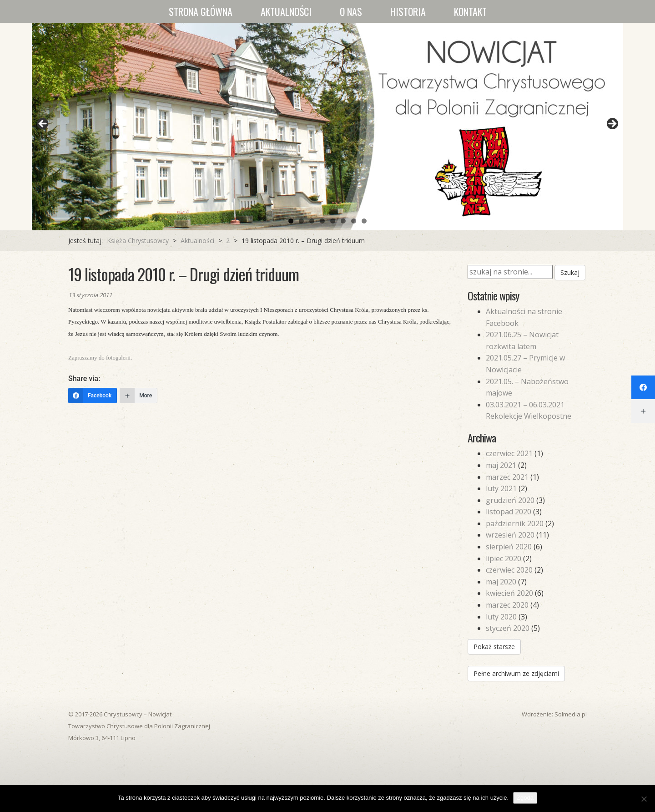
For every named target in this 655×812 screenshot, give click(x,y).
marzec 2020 (507, 605)
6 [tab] (343, 221)
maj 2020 (501, 582)
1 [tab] (291, 221)
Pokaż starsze (494, 647)
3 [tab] (312, 221)
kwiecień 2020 (509, 593)
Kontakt (470, 11)
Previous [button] (43, 124)
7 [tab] (354, 221)
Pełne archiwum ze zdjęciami (516, 673)
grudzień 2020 (510, 500)
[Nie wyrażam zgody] (644, 799)
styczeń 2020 (508, 628)
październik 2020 (515, 523)
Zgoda (525, 798)
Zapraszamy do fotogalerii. (100, 358)
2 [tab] (301, 221)
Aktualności (286, 11)
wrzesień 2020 (510, 535)
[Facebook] (93, 396)
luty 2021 (501, 488)
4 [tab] (322, 221)
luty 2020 (501, 617)
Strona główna (201, 11)
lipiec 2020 (504, 558)
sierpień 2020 (509, 547)
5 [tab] (333, 221)
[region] (327, 127)
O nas (351, 11)
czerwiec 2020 (509, 570)
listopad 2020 (509, 512)
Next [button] (612, 124)
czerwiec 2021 (509, 453)
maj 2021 (501, 465)
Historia (408, 11)
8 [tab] (364, 221)
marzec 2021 (507, 477)
